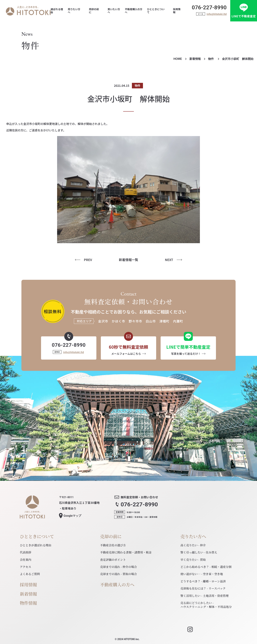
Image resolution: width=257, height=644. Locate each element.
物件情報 (28, 603)
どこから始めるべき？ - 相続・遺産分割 (206, 567)
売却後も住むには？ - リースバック (203, 588)
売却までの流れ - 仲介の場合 (119, 567)
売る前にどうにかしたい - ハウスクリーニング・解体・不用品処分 (206, 605)
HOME (178, 59)
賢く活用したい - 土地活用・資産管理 (205, 596)
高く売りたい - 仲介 (193, 545)
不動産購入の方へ (117, 585)
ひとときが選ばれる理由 (36, 545)
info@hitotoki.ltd (217, 14)
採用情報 (28, 585)
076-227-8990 (209, 7)
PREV (88, 260)
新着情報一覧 (128, 260)
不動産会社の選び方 (113, 545)
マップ (72, 516)
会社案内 (26, 560)
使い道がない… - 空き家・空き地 (202, 574)
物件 (211, 59)
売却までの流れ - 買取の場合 (119, 574)
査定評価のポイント (113, 560)
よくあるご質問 (30, 574)
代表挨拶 (26, 552)
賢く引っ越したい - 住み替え (199, 552)
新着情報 (195, 59)
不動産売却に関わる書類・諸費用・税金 (126, 552)
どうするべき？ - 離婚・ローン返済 (203, 581)
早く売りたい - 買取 (193, 560)
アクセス (26, 567)
